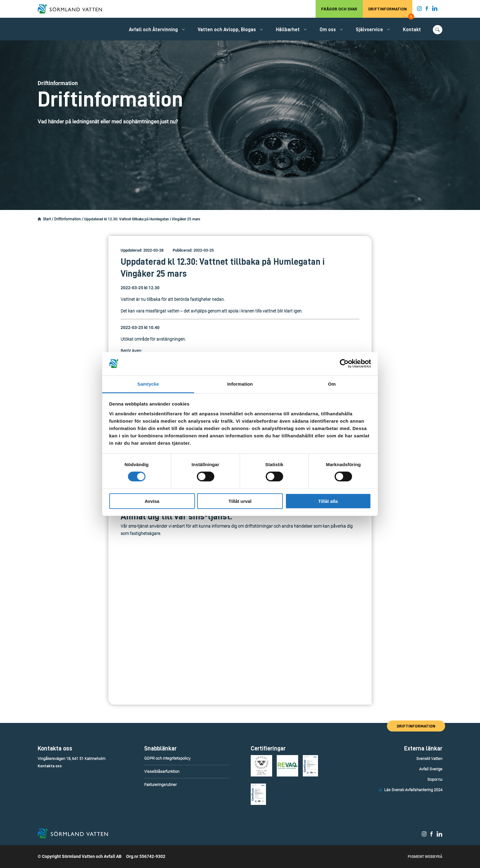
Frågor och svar (339, 9)
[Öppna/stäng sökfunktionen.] (438, 30)
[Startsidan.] (39, 219)
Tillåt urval (240, 501)
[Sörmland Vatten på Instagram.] (419, 10)
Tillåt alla (328, 501)
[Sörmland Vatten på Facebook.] (427, 10)
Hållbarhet (288, 30)
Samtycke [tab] (148, 384)
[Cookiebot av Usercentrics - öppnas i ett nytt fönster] (344, 364)
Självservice (369, 30)
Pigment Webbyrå (425, 857)
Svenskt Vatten (429, 759)
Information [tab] (240, 384)
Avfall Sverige (431, 769)
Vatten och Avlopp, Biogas (227, 30)
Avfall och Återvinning (153, 30)
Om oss (328, 30)
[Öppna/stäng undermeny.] (183, 29)
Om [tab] (332, 384)
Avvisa (152, 501)
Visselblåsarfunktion (162, 771)
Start (47, 219)
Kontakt (412, 30)
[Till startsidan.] (73, 9)
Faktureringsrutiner (160, 785)
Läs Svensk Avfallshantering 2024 (413, 790)
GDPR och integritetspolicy (167, 758)
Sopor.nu (435, 779)
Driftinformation (390, 12)
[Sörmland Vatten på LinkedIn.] (435, 10)
